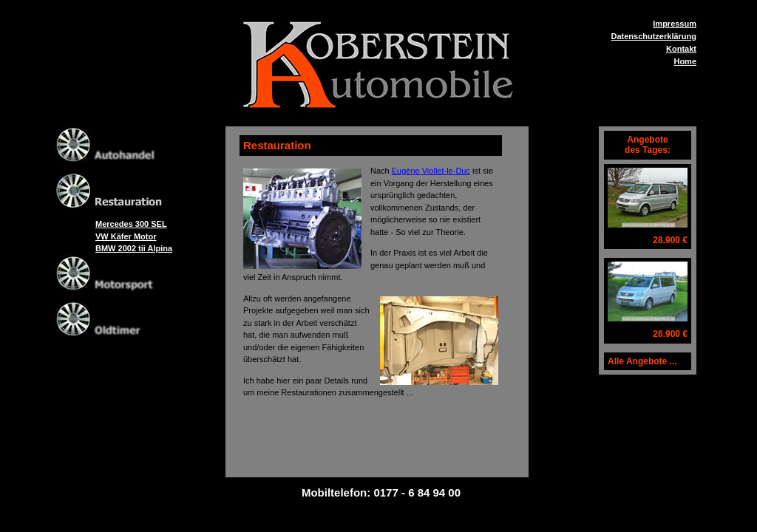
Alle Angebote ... (642, 361)
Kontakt (681, 49)
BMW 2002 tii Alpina (134, 248)
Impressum (675, 24)
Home (685, 61)
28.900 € (670, 240)
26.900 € (670, 334)
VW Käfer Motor (126, 236)
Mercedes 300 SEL (131, 224)
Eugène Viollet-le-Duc (431, 171)
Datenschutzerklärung (654, 36)
